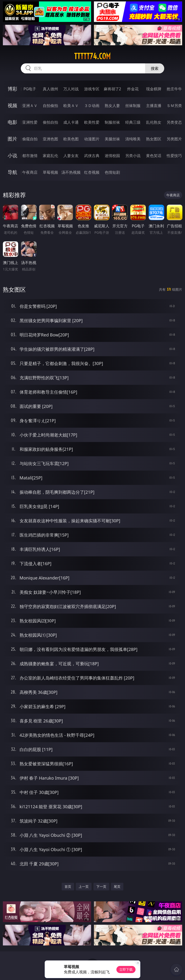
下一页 (101, 886)
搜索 (155, 68)
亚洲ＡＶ (30, 106)
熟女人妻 (112, 106)
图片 (12, 139)
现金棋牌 (154, 89)
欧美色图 (71, 139)
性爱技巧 (174, 156)
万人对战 (71, 89)
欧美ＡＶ (71, 106)
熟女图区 (154, 139)
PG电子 (30, 89)
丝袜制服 (133, 106)
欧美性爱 (92, 122)
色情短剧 (112, 172)
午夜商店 (30, 172)
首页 (68, 886)
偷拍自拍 (50, 122)
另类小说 (133, 156)
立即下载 (126, 969)
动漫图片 (92, 139)
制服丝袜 (112, 122)
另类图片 (174, 139)
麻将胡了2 (112, 89)
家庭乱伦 (50, 156)
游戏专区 (92, 89)
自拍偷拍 (50, 106)
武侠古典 (92, 156)
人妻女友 (71, 156)
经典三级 (133, 122)
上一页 (84, 886)
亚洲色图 (50, 139)
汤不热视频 (71, 172)
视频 (12, 105)
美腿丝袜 (112, 139)
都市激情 (30, 156)
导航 (12, 172)
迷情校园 (112, 156)
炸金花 (133, 89)
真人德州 (50, 89)
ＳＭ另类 (174, 106)
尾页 (117, 886)
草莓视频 (50, 172)
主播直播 (154, 106)
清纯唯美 (133, 139)
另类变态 (174, 122)
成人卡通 (71, 122)
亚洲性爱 (30, 122)
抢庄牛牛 (174, 89)
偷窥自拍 (30, 139)
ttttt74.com (92, 56)
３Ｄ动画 (92, 106)
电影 (12, 122)
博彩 (12, 89)
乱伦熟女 (154, 122)
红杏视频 (92, 172)
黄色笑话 (154, 156)
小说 (12, 155)
